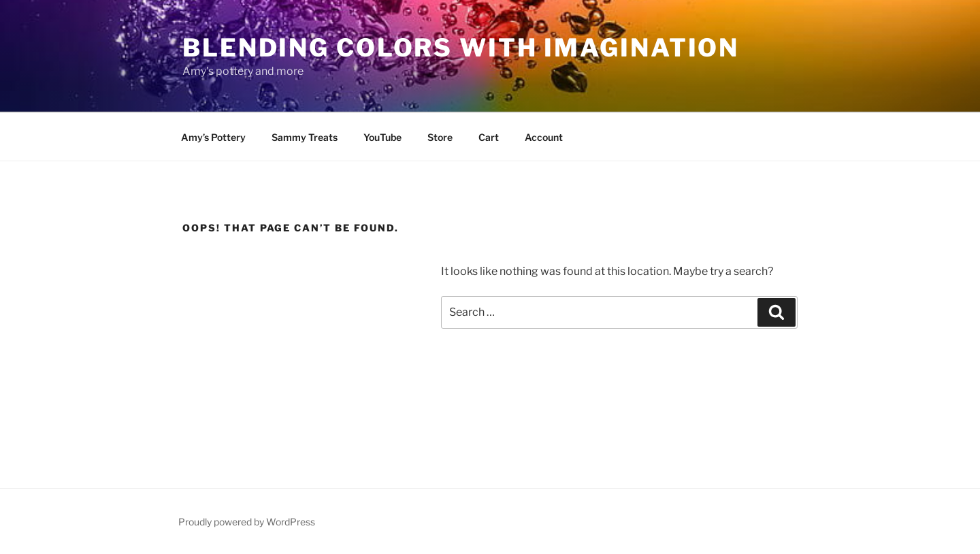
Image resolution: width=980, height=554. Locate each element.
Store (440, 137)
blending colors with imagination (461, 48)
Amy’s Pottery (213, 137)
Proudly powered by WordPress (247, 522)
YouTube (382, 137)
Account (544, 137)
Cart (489, 137)
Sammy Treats (305, 137)
